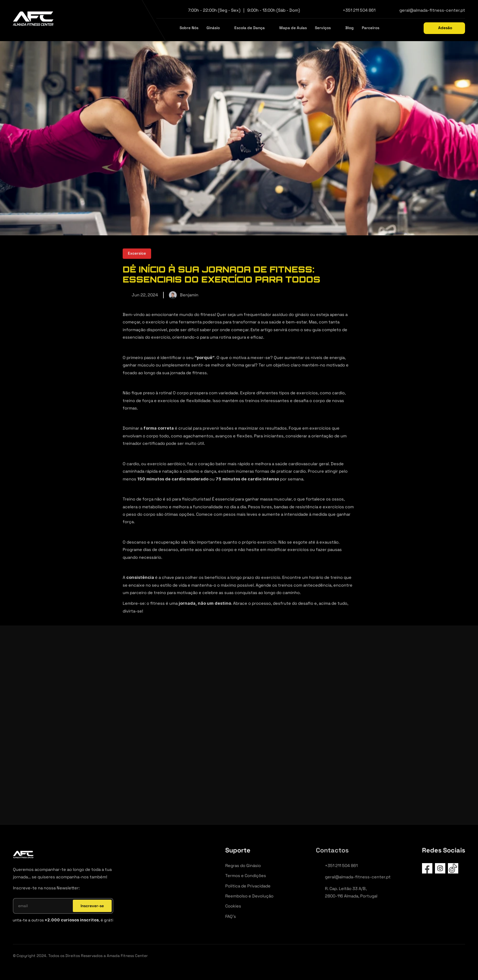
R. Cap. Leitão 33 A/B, (346, 889)
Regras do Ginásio (243, 866)
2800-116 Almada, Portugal (351, 896)
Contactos (332, 850)
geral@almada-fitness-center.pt (432, 10)
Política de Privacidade (248, 886)
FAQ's (231, 916)
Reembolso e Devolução (249, 896)
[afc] (33, 20)
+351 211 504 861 (359, 10)
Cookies (233, 906)
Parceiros (371, 28)
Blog (350, 28)
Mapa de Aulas (293, 28)
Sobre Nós (189, 28)
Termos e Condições (246, 876)
